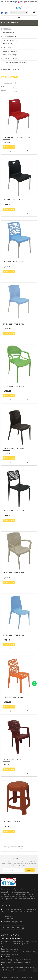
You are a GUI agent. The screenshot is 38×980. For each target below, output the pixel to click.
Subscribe (30, 870)
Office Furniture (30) (10, 55)
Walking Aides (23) (9, 66)
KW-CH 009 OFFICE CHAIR (13, 635)
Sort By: (4, 91)
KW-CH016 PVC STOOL (12, 822)
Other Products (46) (10, 59)
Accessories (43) (9, 33)
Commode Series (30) (10, 40)
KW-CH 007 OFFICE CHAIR (13, 511)
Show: (3, 87)
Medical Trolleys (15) (10, 51)
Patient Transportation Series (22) (15, 62)
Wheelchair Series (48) (11, 70)
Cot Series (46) (8, 44)
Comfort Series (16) (10, 37)
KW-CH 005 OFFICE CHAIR (13, 386)
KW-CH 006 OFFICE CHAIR (13, 448)
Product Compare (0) (8, 83)
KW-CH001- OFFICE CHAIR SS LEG (16, 137)
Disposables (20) (9, 48)
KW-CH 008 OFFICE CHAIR (13, 573)
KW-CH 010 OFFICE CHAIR (13, 697)
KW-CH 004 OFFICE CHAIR (13, 324)
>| (33, 849)
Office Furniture (12, 22)
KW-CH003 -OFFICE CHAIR (13, 262)
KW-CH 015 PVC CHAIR (12, 760)
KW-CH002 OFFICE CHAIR (13, 200)
